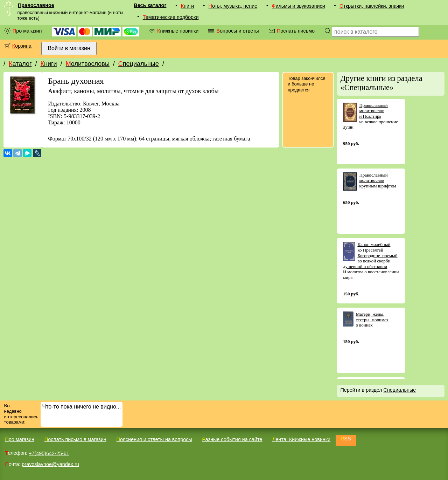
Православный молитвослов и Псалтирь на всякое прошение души (370, 116)
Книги (188, 6)
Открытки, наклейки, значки (372, 6)
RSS (346, 439)
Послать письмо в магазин (75, 439)
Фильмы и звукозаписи (298, 6)
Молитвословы (88, 64)
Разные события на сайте (232, 439)
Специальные (139, 64)
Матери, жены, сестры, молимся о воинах (372, 320)
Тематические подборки (171, 17)
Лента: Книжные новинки (301, 439)
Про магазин (27, 31)
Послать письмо (296, 31)
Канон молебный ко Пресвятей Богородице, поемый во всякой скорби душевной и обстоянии (370, 255)
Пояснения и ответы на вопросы (154, 439)
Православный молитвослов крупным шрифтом (377, 180)
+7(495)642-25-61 (49, 453)
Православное (36, 5)
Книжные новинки (178, 31)
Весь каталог (150, 5)
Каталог (20, 64)
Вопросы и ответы (237, 31)
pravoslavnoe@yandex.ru (50, 464)
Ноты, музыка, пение (233, 6)
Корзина (22, 46)
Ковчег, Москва (101, 104)
